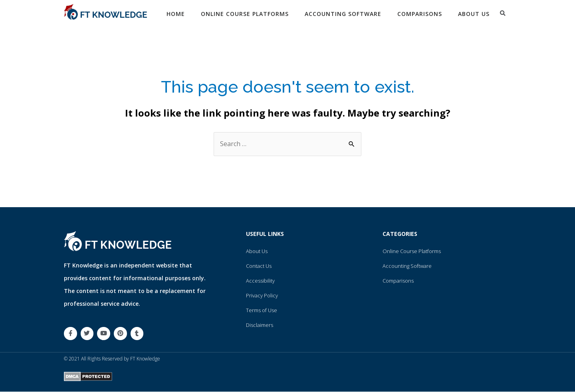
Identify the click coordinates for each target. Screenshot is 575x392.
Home (176, 14)
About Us (474, 14)
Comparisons (420, 14)
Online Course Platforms (245, 14)
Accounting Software (343, 14)
